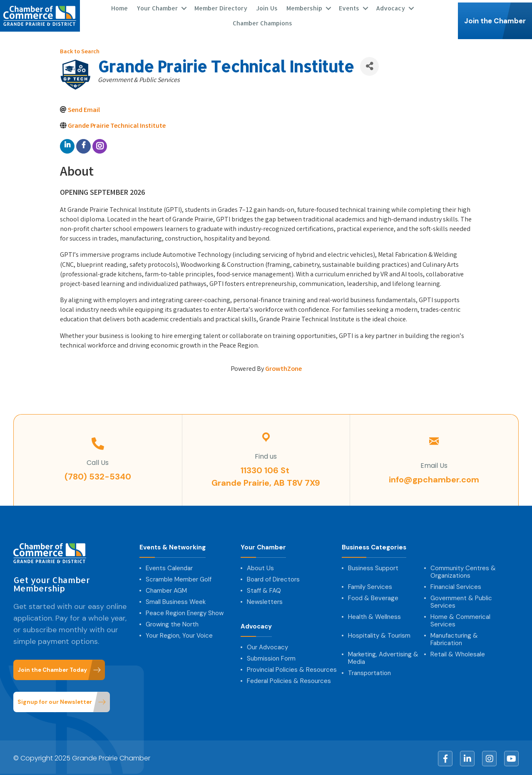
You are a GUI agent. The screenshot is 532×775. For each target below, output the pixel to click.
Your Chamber (157, 7)
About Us (260, 567)
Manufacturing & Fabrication (454, 638)
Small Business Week (176, 601)
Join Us (267, 7)
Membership (304, 7)
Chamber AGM (166, 589)
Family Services (370, 586)
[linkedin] (67, 145)
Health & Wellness (374, 616)
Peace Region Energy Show (185, 612)
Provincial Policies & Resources (292, 668)
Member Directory (221, 7)
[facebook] (83, 145)
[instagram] (100, 145)
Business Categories (374, 546)
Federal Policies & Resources (289, 680)
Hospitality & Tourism (379, 634)
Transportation (369, 672)
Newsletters (265, 601)
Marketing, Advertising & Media (383, 657)
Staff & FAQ (264, 589)
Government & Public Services (461, 601)
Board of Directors (273, 578)
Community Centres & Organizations (463, 571)
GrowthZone (283, 368)
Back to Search (80, 51)
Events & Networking (173, 546)
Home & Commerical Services (460, 619)
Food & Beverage (373, 597)
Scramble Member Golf (179, 578)
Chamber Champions (262, 22)
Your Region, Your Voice (179, 634)
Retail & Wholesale (458, 653)
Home (119, 7)
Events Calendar (169, 567)
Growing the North (172, 623)
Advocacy (390, 7)
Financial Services (456, 586)
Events (349, 7)
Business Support (373, 567)
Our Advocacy (267, 646)
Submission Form (271, 657)
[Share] (369, 65)
